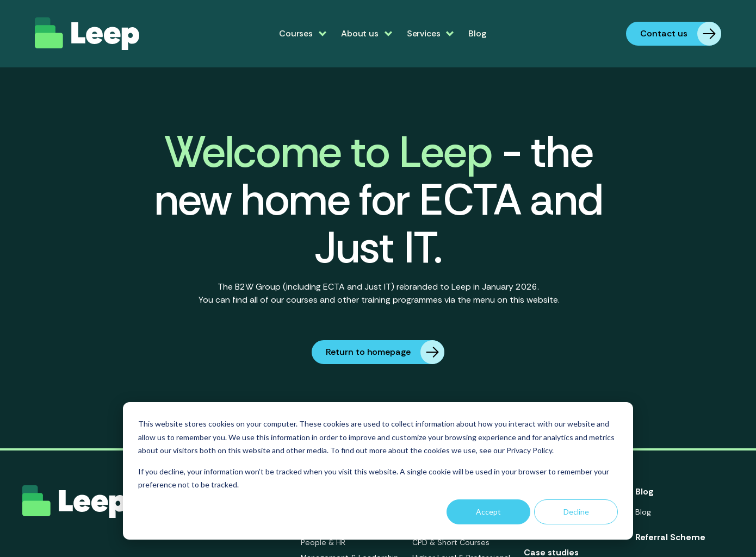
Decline (576, 512)
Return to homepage (385, 352)
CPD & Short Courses (451, 542)
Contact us (681, 34)
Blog (477, 33)
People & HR (323, 542)
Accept (488, 512)
